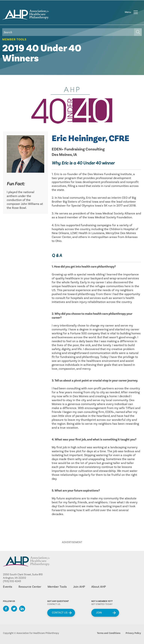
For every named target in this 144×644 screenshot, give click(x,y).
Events (8, 587)
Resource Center (30, 587)
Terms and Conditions (109, 633)
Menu (128, 12)
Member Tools (14, 39)
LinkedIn (22, 609)
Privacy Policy (133, 633)
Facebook (6, 609)
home (26, 15)
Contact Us (60, 613)
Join (99, 613)
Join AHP (79, 587)
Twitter (14, 609)
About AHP (99, 587)
